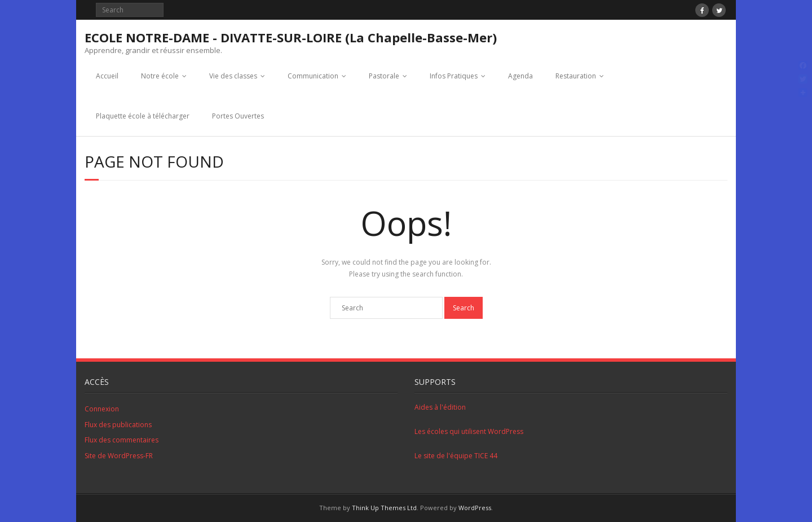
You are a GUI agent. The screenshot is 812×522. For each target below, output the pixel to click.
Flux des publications (118, 425)
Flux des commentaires (122, 440)
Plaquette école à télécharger (143, 116)
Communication (313, 76)
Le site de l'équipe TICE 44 (456, 456)
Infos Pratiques (454, 76)
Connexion (102, 409)
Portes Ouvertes (238, 116)
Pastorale (384, 76)
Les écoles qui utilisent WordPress (469, 431)
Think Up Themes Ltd (384, 508)
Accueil (107, 76)
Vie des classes (233, 76)
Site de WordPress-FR (119, 456)
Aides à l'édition (440, 407)
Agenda (520, 76)
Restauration (576, 76)
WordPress (475, 508)
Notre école (160, 76)
